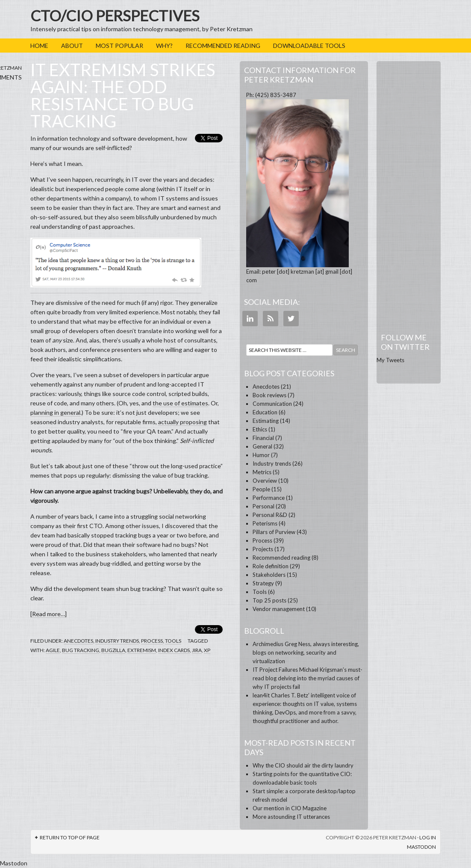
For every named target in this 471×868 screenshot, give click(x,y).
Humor (261, 455)
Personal (263, 506)
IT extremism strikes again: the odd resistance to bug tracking (123, 95)
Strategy (263, 583)
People (261, 489)
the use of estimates (180, 403)
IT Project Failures (275, 670)
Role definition (271, 566)
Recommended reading (223, 46)
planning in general (55, 412)
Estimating (266, 421)
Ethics (260, 429)
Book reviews (269, 395)
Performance (269, 498)
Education (265, 412)
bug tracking (81, 650)
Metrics (262, 472)
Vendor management (279, 609)
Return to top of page (70, 837)
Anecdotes (78, 641)
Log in (428, 837)
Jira (197, 650)
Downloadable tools (309, 46)
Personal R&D (270, 515)
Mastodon (421, 847)
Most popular (119, 46)
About (72, 46)
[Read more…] (49, 614)
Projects (263, 549)
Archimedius (268, 644)
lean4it (261, 695)
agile (53, 650)
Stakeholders (269, 575)
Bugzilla (113, 650)
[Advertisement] (409, 192)
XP (207, 650)
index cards (174, 650)
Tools (173, 641)
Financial (263, 438)
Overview (265, 481)
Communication (272, 404)
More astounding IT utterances (291, 817)
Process (152, 641)
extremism (142, 650)
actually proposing (183, 422)
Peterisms (265, 523)
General (262, 446)
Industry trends (117, 641)
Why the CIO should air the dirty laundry (303, 765)
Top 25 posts (269, 600)
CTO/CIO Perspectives (115, 15)
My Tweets (390, 360)
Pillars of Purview (274, 532)
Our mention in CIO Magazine (290, 808)
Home (39, 46)
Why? (164, 46)
